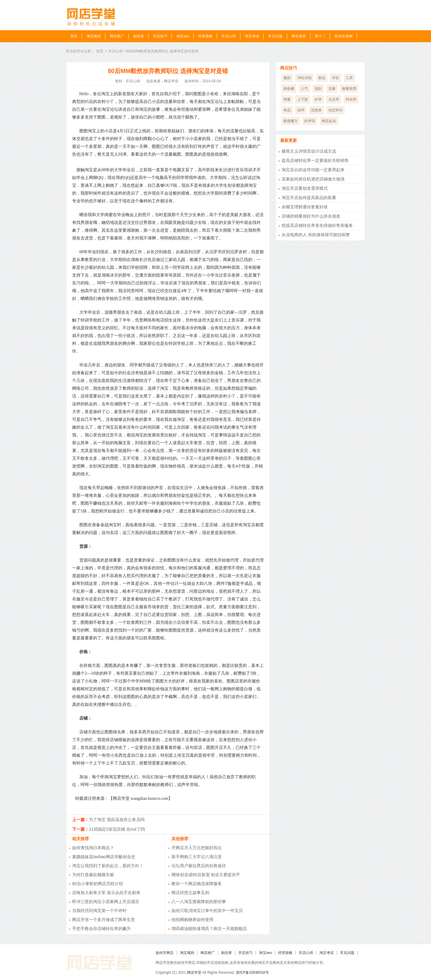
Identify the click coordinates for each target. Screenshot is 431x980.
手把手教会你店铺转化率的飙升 (101, 929)
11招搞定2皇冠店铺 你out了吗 (117, 829)
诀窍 (301, 110)
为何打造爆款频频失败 (93, 875)
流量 (332, 89)
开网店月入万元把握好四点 (197, 848)
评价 (336, 78)
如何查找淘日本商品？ (93, 848)
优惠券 (316, 110)
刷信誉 (139, 36)
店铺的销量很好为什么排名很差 (311, 216)
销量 (287, 99)
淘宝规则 (94, 36)
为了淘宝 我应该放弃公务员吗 (117, 820)
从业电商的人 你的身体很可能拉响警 (316, 235)
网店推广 (117, 36)
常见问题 (275, 36)
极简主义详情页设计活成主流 (309, 151)
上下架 (303, 99)
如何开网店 (165, 953)
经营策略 (205, 36)
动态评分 (336, 110)
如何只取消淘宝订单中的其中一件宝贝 (207, 911)
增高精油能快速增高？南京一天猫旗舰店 (209, 929)
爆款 (287, 78)
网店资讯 (299, 36)
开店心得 (229, 36)
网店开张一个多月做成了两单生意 (104, 920)
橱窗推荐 (349, 89)
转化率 (351, 99)
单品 (287, 110)
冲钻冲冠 (304, 78)
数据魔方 (291, 121)
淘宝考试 (252, 36)
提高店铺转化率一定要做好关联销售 (315, 160)
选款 (318, 89)
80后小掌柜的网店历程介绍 (98, 884)
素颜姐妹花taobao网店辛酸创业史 (104, 857)
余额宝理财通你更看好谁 (305, 207)
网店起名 (329, 121)
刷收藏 (289, 89)
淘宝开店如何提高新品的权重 (309, 198)
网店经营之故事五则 (190, 893)
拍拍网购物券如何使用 (192, 920)
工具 (349, 78)
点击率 (334, 99)
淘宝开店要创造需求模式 (305, 188)
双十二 (320, 36)
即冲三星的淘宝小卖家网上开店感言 (106, 902)
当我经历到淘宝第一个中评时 (99, 911)
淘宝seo (183, 36)
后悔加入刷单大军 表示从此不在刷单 (106, 893)
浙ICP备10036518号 (252, 973)
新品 (322, 78)
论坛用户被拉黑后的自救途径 (199, 866)
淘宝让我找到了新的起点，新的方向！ (108, 866)
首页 (74, 36)
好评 (318, 99)
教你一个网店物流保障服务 (197, 884)
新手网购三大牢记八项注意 (197, 857)
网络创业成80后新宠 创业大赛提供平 (206, 875)
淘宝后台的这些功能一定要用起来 (313, 170)
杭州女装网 (344, 36)
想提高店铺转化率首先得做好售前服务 (317, 225)
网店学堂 (194, 973)
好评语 (310, 121)
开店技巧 (160, 36)
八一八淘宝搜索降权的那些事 (199, 902)
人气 (304, 89)
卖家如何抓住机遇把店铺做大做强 (313, 179)
